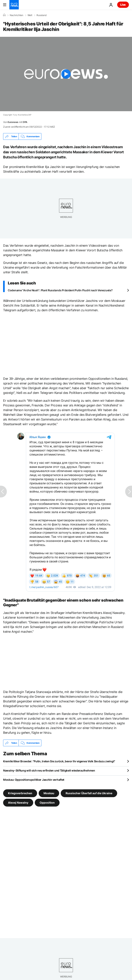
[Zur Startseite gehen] (14, 5)
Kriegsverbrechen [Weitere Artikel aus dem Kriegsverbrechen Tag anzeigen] (20, 793)
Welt (30, 15)
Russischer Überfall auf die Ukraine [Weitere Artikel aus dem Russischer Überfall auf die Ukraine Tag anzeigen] (89, 793)
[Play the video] (66, 74)
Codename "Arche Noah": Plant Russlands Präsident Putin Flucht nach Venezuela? (60, 290)
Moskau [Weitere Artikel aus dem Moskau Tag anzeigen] (49, 793)
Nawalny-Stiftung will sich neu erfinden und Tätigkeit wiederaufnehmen (49, 770)
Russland (41, 15)
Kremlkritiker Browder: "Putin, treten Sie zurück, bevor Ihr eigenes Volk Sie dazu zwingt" (59, 761)
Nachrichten (16, 15)
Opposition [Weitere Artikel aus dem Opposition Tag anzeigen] (47, 803)
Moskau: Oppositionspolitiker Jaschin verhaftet (34, 780)
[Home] (4, 15)
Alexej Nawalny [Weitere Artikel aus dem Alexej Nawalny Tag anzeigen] (18, 803)
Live (123, 5)
